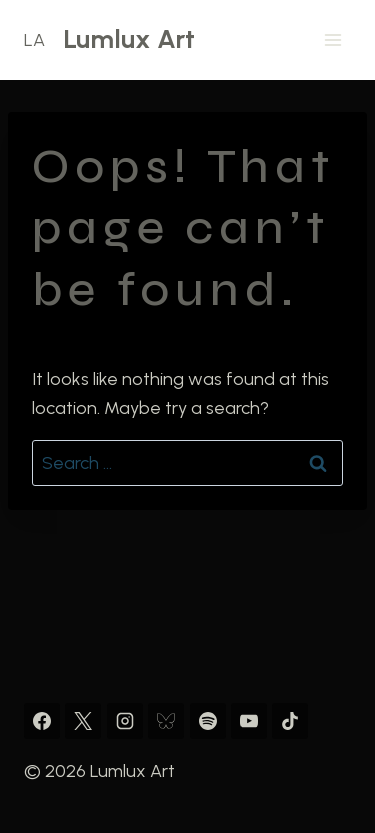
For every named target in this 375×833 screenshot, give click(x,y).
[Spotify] (208, 721)
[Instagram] (125, 721)
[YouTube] (249, 721)
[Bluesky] (166, 721)
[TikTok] (290, 721)
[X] (83, 721)
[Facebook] (42, 721)
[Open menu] (332, 39)
